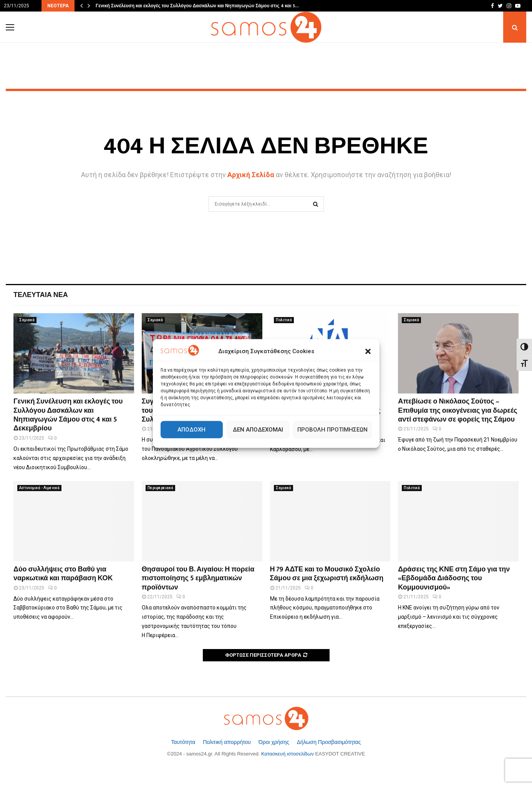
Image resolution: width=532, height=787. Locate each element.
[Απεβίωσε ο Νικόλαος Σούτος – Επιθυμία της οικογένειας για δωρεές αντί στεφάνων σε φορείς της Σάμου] (458, 353)
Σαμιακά (27, 320)
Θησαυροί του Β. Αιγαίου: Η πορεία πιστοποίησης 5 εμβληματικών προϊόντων (198, 579)
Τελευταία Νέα (41, 295)
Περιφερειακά (160, 488)
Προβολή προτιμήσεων (332, 430)
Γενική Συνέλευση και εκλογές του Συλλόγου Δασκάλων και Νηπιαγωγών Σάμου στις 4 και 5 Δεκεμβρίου (68, 415)
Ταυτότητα (184, 742)
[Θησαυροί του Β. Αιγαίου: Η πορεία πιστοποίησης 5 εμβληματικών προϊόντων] (202, 521)
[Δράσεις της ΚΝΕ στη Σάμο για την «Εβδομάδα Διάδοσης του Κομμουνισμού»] (458, 521)
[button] (368, 352)
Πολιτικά (284, 320)
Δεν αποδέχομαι (258, 430)
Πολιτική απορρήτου (228, 742)
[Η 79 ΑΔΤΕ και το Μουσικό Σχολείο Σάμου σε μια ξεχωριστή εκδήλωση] (330, 521)
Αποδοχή (191, 430)
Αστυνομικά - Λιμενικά (39, 488)
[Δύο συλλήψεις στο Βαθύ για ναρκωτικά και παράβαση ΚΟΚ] (74, 521)
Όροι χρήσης (275, 742)
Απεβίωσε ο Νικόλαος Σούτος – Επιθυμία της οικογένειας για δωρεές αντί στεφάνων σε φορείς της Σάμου (457, 411)
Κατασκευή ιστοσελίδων (288, 754)
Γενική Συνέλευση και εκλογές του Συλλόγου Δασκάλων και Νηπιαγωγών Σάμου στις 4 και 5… (197, 6)
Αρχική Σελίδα (251, 175)
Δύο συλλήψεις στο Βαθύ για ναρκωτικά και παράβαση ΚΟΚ (63, 574)
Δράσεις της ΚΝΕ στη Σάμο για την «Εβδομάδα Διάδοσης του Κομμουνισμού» (454, 579)
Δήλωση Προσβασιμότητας (329, 742)
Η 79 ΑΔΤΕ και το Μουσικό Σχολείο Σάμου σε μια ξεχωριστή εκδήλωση (327, 574)
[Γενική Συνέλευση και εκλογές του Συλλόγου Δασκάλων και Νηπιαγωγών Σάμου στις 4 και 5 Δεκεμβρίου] (74, 353)
